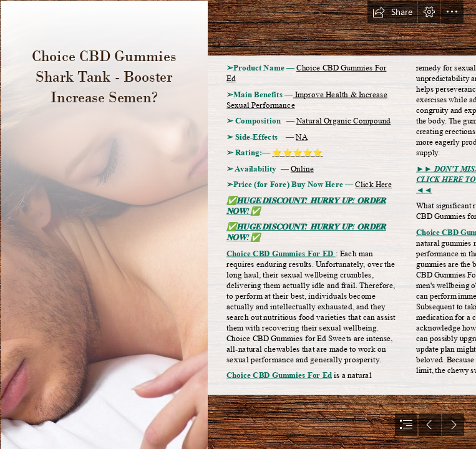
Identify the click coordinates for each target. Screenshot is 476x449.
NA (302, 137)
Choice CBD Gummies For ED (281, 253)
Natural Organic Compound (343, 121)
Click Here (373, 185)
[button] (392, 12)
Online (302, 169)
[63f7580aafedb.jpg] (104, 224)
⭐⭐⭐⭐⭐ (297, 153)
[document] (238, 224)
